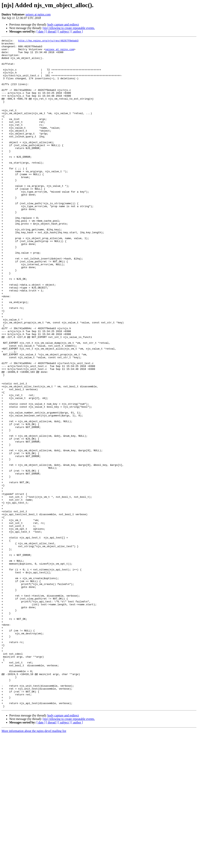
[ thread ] (52, 31)
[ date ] (41, 31)
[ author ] (77, 31)
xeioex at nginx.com (38, 14)
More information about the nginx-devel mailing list (34, 865)
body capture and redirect (63, 25)
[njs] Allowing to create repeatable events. (69, 28)
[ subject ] (64, 31)
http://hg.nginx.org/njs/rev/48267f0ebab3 (48, 41)
